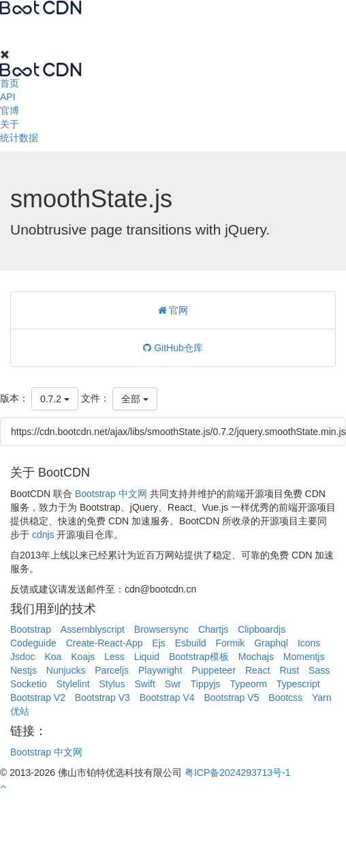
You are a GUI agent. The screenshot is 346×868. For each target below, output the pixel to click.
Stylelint (73, 684)
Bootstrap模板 (199, 657)
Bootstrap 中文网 (111, 494)
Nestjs (23, 670)
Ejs (158, 643)
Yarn (322, 698)
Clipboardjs (262, 629)
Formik (231, 643)
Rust (289, 670)
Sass (319, 670)
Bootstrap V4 (167, 698)
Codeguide (33, 643)
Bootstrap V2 (38, 698)
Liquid (147, 657)
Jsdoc (23, 657)
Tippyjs (206, 684)
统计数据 (19, 138)
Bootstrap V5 (231, 698)
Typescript (298, 684)
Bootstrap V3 (103, 698)
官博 (10, 110)
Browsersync (161, 629)
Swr (173, 684)
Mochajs (256, 657)
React (258, 670)
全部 (135, 399)
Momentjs (304, 657)
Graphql (271, 643)
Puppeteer (214, 670)
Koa (53, 657)
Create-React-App (105, 643)
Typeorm (249, 684)
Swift (145, 684)
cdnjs (43, 535)
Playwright (160, 670)
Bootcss (285, 698)
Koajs (83, 657)
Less (114, 657)
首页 (10, 83)
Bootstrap (31, 629)
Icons (309, 643)
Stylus (112, 684)
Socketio (29, 684)
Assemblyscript (93, 629)
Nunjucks (66, 670)
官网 (173, 310)
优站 (20, 711)
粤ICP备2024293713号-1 (238, 773)
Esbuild (191, 643)
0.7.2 (55, 399)
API (8, 97)
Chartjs (213, 629)
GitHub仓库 (173, 348)
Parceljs (112, 670)
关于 (10, 124)
